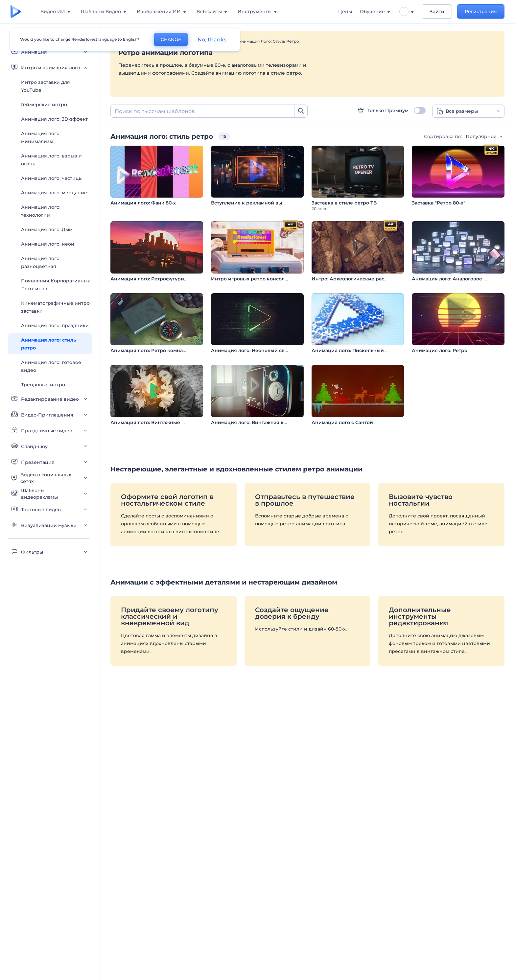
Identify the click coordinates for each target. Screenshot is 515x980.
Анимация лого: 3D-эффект (54, 119)
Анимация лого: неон (48, 244)
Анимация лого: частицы (52, 178)
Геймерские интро (44, 105)
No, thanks (212, 40)
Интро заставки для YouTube (46, 86)
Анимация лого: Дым (47, 229)
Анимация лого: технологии (41, 211)
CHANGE (171, 39)
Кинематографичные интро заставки (55, 307)
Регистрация (481, 12)
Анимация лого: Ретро (440, 350)
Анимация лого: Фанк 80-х (143, 203)
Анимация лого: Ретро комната (149, 350)
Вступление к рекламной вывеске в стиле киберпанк (278, 203)
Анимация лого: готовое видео (51, 366)
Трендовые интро (43, 385)
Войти (437, 12)
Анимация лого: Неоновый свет (250, 350)
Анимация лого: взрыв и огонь (51, 160)
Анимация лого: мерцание (54, 193)
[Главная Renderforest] (16, 12)
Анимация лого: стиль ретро (48, 344)
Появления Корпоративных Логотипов (56, 285)
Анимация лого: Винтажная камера (255, 422)
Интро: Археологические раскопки (356, 279)
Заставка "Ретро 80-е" (439, 203)
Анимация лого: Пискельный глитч (355, 350)
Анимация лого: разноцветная (41, 262)
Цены (345, 12)
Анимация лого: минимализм (41, 137)
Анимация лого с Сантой (342, 422)
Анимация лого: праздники (55, 325)
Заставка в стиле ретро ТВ (344, 203)
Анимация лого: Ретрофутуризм (150, 279)
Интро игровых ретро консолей (251, 279)
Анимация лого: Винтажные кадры (154, 422)
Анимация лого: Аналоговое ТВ (451, 279)
